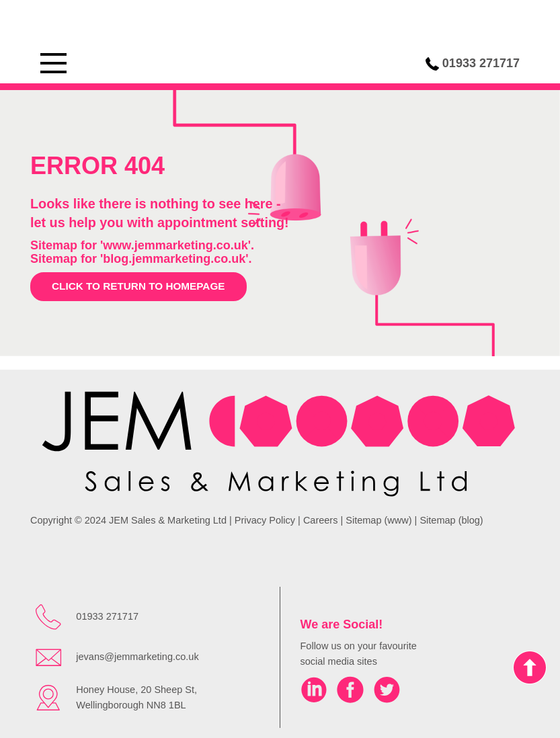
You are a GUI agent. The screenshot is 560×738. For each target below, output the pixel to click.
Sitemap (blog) (451, 520)
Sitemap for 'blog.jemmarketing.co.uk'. (141, 259)
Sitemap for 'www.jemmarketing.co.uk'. (142, 245)
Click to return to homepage (138, 286)
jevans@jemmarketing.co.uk (137, 657)
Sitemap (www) (378, 520)
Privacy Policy (265, 520)
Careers (321, 520)
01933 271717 (481, 63)
